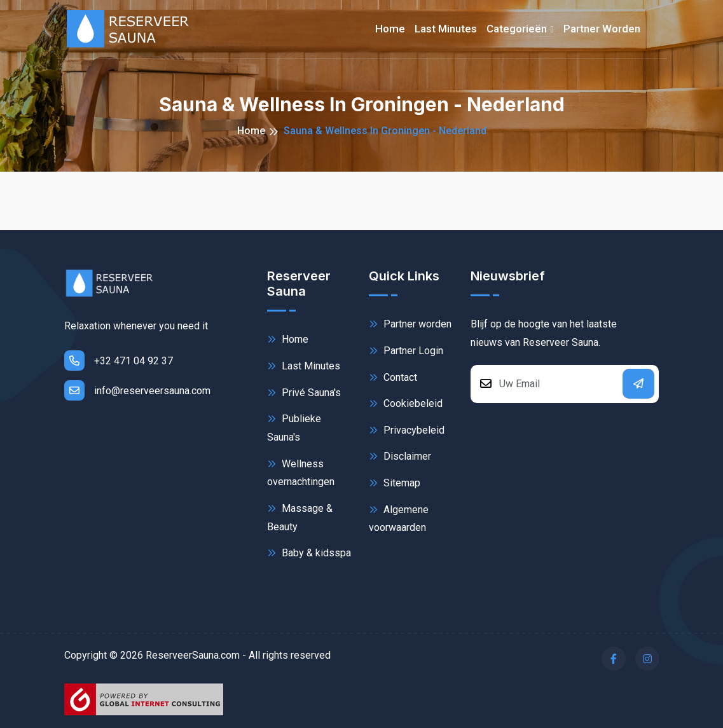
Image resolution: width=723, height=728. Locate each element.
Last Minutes (304, 366)
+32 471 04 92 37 (119, 361)
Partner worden (602, 29)
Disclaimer (400, 456)
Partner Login (406, 351)
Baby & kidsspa (309, 553)
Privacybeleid (407, 430)
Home (390, 29)
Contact (393, 377)
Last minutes (446, 29)
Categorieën (517, 29)
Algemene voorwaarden (399, 518)
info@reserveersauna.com (137, 390)
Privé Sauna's (304, 393)
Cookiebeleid (406, 403)
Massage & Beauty (300, 517)
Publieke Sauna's (294, 427)
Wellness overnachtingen (301, 472)
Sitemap (395, 483)
